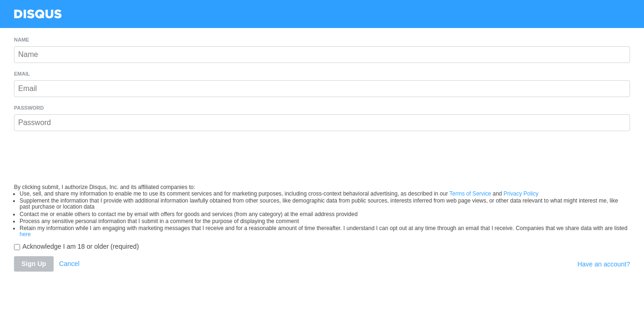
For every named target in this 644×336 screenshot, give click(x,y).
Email (22, 74)
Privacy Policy (521, 194)
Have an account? (604, 264)
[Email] (322, 89)
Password (29, 108)
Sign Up (34, 264)
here (25, 234)
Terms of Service (470, 194)
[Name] (322, 55)
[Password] (322, 123)
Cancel (69, 264)
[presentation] (322, 158)
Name (21, 40)
